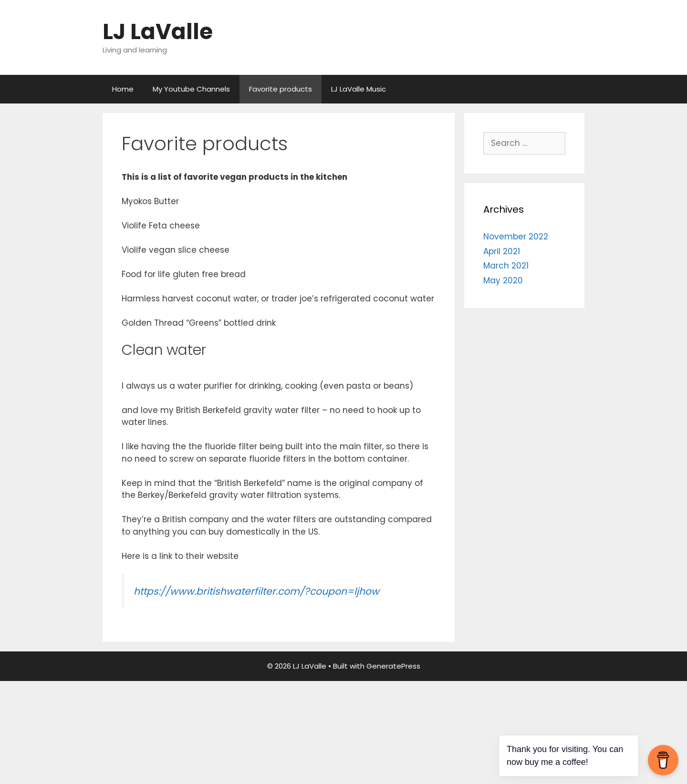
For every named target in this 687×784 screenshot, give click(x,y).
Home (123, 89)
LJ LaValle (158, 32)
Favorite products (281, 89)
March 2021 (506, 266)
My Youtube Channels (191, 89)
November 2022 (516, 237)
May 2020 (503, 280)
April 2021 (502, 251)
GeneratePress (393, 666)
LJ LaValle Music (359, 89)
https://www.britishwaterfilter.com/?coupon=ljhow (256, 591)
